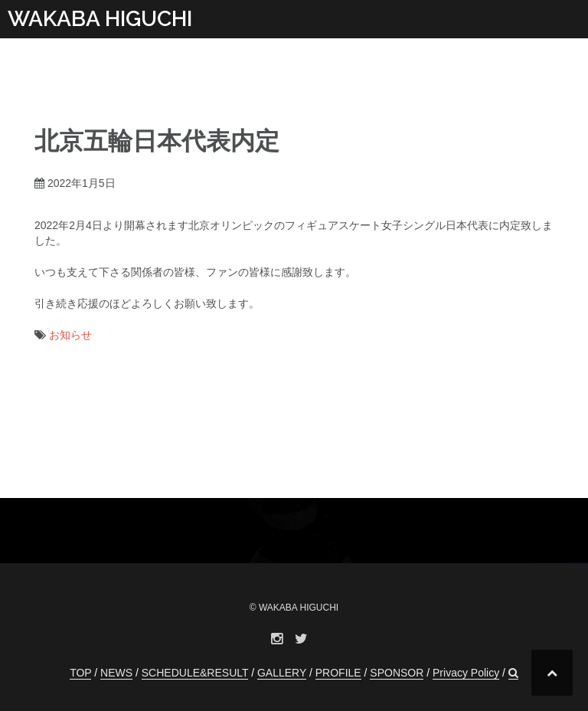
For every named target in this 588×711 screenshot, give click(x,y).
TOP (80, 673)
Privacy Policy (466, 673)
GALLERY (282, 673)
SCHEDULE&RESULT (195, 673)
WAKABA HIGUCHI (100, 19)
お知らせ (70, 335)
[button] (513, 673)
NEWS (116, 673)
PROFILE (338, 673)
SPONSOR (397, 673)
